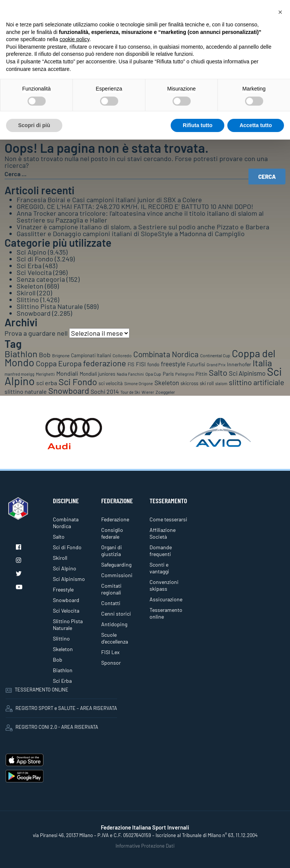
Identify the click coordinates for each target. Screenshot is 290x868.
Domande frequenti (161, 551)
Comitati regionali (111, 589)
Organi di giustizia (112, 551)
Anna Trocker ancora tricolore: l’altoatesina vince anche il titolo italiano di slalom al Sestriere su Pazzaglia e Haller (140, 217)
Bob (58, 660)
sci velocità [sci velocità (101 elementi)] (111, 383)
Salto (59, 537)
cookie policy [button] (75, 39)
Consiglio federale (112, 533)
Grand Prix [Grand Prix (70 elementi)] (216, 365)
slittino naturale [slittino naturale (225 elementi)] (26, 391)
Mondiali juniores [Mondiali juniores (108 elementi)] (97, 374)
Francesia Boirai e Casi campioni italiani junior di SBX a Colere (109, 200)
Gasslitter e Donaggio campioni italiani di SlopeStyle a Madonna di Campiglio (131, 234)
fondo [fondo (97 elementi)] (153, 364)
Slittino (28, 300)
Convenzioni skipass (164, 585)
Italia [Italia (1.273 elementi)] (262, 363)
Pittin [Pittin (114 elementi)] (201, 374)
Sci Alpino (32, 252)
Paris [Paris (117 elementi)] (168, 374)
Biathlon (63, 670)
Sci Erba (29, 266)
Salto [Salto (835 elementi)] (218, 372)
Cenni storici (116, 614)
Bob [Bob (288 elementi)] (45, 355)
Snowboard (34, 313)
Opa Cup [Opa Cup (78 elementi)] (153, 374)
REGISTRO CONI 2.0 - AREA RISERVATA (52, 727)
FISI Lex (110, 652)
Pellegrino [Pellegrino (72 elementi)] (185, 374)
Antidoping (114, 624)
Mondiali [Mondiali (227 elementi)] (67, 373)
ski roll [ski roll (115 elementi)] (207, 383)
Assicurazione (166, 599)
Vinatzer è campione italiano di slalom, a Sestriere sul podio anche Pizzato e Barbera (143, 227)
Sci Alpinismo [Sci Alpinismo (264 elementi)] (247, 373)
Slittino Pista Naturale (50, 306)
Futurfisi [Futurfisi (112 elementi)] (196, 364)
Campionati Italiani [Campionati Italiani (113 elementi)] (91, 355)
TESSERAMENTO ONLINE (37, 690)
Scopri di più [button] (34, 125)
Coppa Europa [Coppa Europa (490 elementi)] (59, 363)
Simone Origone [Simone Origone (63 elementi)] (139, 383)
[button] (280, 12)
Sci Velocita (34, 272)
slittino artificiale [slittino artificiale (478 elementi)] (257, 382)
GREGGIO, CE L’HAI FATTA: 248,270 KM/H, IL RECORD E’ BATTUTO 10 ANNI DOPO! (135, 206)
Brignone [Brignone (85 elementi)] (61, 355)
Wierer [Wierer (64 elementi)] (148, 392)
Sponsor (111, 663)
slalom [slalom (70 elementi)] (221, 383)
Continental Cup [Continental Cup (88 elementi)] (215, 355)
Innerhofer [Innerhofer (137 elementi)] (239, 364)
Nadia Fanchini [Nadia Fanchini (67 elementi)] (130, 374)
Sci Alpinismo (69, 579)
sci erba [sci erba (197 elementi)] (47, 383)
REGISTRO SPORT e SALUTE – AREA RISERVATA (61, 708)
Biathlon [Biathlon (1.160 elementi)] (21, 354)
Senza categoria (41, 279)
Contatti (111, 603)
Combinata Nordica (66, 523)
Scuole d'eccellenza (115, 638)
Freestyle (63, 589)
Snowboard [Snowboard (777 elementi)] (69, 390)
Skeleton (30, 286)
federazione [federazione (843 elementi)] (105, 363)
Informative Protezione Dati (145, 846)
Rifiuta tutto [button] (198, 125)
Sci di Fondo (35, 259)
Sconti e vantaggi (159, 568)
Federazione (115, 519)
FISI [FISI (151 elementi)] (141, 364)
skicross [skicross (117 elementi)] (189, 383)
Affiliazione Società (163, 533)
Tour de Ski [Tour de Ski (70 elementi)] (130, 392)
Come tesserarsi (168, 519)
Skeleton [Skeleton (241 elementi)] (167, 383)
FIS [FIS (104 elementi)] (131, 364)
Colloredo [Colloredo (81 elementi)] (122, 355)
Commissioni (117, 575)
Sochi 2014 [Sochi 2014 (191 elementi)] (105, 391)
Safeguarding (116, 565)
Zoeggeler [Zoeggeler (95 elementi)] (165, 392)
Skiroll (26, 293)
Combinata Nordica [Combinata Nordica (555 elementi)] (166, 354)
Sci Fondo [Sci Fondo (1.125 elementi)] (78, 382)
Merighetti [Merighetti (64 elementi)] (45, 374)
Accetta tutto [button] (256, 125)
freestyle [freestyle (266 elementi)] (173, 364)
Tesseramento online (166, 613)
